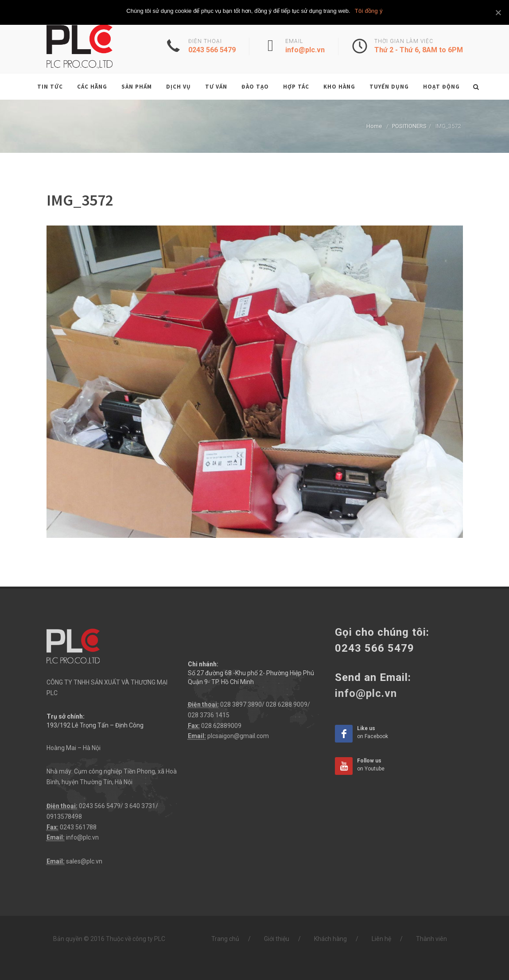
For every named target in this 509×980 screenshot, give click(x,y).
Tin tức (50, 87)
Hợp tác (296, 87)
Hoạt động (441, 87)
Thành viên (431, 939)
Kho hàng (339, 87)
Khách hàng (330, 939)
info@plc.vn (82, 837)
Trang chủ (225, 939)
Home (374, 126)
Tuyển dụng (389, 87)
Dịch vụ (179, 87)
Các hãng (92, 87)
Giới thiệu (277, 939)
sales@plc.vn (84, 861)
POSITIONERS (409, 126)
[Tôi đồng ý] (498, 12)
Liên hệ (381, 939)
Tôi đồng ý (369, 11)
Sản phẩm (137, 87)
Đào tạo (255, 87)
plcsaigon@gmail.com (238, 736)
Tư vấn (216, 87)
